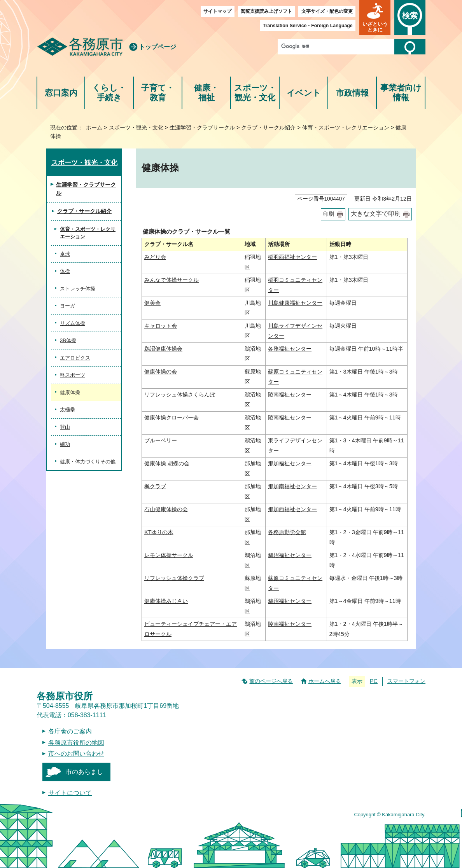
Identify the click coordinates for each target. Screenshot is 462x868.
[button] (375, 17)
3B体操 (68, 340)
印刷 (329, 214)
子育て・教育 (158, 93)
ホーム (94, 127)
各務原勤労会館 (287, 532)
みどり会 (155, 257)
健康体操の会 (161, 372)
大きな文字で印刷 (376, 214)
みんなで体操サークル (171, 280)
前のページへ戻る (271, 681)
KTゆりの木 (159, 532)
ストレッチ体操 (78, 289)
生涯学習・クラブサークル (202, 127)
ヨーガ (67, 306)
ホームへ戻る (325, 681)
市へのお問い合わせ (76, 754)
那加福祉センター (290, 463)
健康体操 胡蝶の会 (167, 463)
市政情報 (352, 93)
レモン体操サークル (169, 555)
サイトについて (70, 793)
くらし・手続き (109, 93)
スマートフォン (406, 681)
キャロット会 (161, 326)
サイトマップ (217, 11)
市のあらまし (84, 772)
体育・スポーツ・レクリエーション (346, 127)
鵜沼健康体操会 (163, 349)
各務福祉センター (290, 349)
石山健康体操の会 (166, 509)
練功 (65, 444)
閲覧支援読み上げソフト (266, 11)
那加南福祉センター (292, 486)
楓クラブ (155, 486)
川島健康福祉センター (295, 303)
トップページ (157, 47)
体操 (65, 271)
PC (374, 681)
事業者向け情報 (401, 93)
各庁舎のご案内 (70, 731)
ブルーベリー (161, 440)
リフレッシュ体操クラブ (174, 578)
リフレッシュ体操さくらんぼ (180, 395)
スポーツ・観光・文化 (255, 93)
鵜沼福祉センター (290, 555)
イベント (304, 93)
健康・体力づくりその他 (88, 462)
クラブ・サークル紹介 (268, 127)
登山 (65, 427)
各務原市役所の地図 (76, 743)
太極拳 (67, 410)
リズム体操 (73, 323)
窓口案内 (61, 93)
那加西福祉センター (292, 509)
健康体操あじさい (166, 601)
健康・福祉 (206, 93)
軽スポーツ (73, 375)
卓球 (65, 254)
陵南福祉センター (290, 395)
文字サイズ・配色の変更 (327, 11)
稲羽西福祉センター (292, 257)
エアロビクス (75, 358)
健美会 (152, 303)
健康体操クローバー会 (171, 417)
